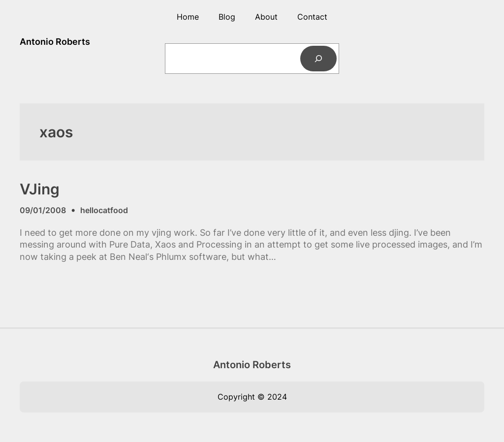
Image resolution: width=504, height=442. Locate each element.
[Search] (319, 58)
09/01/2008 (43, 210)
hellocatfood (104, 210)
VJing (40, 189)
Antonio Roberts (55, 42)
